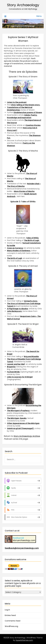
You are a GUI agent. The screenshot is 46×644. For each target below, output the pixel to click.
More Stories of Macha (24, 191)
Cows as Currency (15, 248)
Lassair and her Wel (16, 364)
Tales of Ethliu (32, 238)
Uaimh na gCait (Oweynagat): (21, 428)
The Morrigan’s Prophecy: (18, 411)
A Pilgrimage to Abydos (18, 309)
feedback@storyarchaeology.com (22, 548)
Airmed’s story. (31, 301)
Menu (39, 16)
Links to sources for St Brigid (20, 377)
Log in (7, 610)
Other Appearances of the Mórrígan (23, 423)
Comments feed (13, 621)
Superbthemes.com (24, 640)
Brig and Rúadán (31, 356)
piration (28, 118)
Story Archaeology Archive (27, 436)
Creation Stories (33, 125)
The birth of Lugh (15, 258)
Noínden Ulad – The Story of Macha (24, 185)
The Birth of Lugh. (32, 240)
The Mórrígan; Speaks (17, 418)
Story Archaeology (23, 5)
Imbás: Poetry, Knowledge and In (22, 116)
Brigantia (11, 367)
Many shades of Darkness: (19, 251)
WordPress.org (11, 626)
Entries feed (10, 615)
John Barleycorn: (15, 311)
